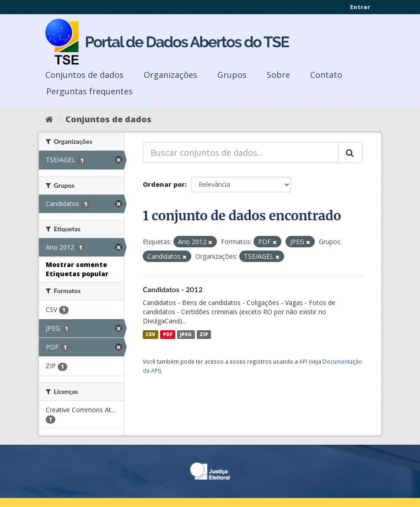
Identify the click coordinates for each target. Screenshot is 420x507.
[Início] (49, 119)
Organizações (170, 75)
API (303, 361)
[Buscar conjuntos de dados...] (241, 153)
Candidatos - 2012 (173, 289)
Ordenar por (164, 184)
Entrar (360, 7)
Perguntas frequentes (89, 91)
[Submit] (350, 153)
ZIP (204, 334)
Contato (326, 75)
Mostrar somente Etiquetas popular (77, 269)
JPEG (186, 334)
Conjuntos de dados (84, 75)
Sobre (278, 75)
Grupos (232, 75)
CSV (150, 334)
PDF (168, 334)
